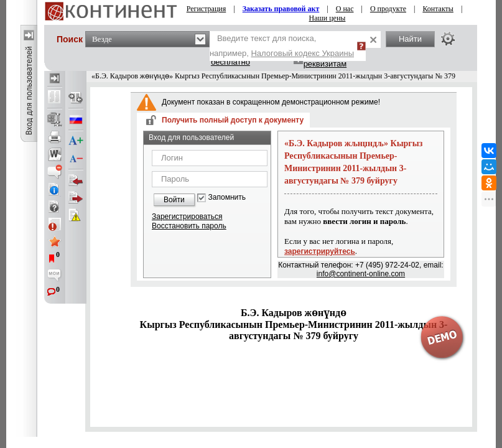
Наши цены (328, 18)
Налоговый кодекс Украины (302, 53)
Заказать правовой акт (281, 9)
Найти (410, 39)
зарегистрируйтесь (320, 251)
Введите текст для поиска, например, (282, 46)
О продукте (388, 9)
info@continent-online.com (361, 274)
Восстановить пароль (189, 226)
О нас (345, 9)
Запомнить (227, 198)
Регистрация (207, 9)
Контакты (438, 9)
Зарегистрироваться (187, 217)
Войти (174, 200)
